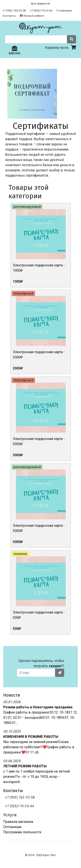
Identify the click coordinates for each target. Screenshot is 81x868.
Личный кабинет (32, 16)
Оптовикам (12, 827)
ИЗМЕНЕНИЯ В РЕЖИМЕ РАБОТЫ (31, 737)
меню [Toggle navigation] (15, 51)
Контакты (9, 16)
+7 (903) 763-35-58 (14, 11)
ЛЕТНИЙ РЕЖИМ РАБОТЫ (25, 766)
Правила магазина (18, 822)
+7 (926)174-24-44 (41, 11)
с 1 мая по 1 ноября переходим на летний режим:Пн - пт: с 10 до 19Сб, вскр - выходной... (37, 777)
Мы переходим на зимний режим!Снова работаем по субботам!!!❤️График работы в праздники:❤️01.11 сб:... (39, 747)
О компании (64, 11)
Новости (12, 695)
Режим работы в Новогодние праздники (38, 707)
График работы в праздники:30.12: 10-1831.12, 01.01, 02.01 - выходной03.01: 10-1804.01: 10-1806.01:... (40, 718)
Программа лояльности (22, 832)
